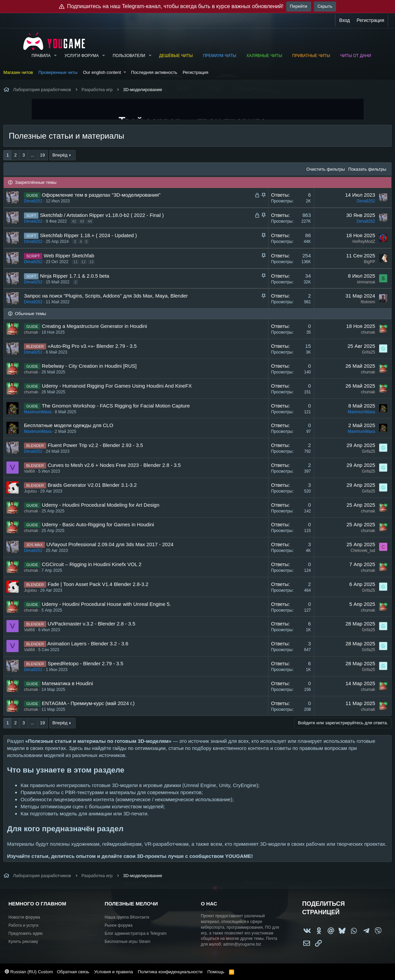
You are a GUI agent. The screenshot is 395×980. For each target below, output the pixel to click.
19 (43, 155)
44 (90, 221)
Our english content (102, 72)
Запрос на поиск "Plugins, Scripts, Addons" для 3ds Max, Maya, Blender (106, 296)
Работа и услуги (23, 925)
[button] (55, 56)
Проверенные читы (58, 72)
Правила (41, 56)
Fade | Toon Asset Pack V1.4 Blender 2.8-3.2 (98, 584)
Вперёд (60, 155)
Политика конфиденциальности (170, 972)
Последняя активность (154, 72)
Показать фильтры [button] (367, 169)
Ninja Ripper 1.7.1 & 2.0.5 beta (75, 276)
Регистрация (195, 72)
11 (76, 262)
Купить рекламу (23, 942)
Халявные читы (264, 56)
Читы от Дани (356, 56)
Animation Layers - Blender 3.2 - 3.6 (88, 643)
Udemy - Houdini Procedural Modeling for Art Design (101, 505)
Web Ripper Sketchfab (69, 256)
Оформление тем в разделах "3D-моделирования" (101, 195)
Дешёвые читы (176, 56)
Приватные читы (311, 56)
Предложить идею (26, 933)
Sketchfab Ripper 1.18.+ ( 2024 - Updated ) (89, 235)
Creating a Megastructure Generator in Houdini (94, 326)
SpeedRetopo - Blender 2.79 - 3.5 (85, 663)
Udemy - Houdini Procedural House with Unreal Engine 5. (106, 604)
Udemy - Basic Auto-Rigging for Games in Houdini (98, 524)
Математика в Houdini (67, 683)
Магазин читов (18, 72)
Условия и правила (114, 972)
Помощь (216, 972)
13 (91, 262)
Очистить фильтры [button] (326, 169)
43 (82, 221)
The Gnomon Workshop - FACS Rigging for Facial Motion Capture (116, 406)
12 (83, 262)
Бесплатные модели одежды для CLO (69, 425)
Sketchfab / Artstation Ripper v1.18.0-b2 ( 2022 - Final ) (102, 215)
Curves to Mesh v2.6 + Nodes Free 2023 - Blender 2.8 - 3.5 (114, 465)
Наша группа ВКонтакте (127, 917)
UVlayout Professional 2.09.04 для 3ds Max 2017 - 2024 (110, 544)
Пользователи (129, 56)
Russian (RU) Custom (29, 972)
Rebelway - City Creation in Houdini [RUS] (89, 366)
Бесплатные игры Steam (128, 942)
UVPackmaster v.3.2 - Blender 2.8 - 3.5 (91, 624)
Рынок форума (118, 925)
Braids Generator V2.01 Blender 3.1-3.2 (92, 485)
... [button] (33, 155)
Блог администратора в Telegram (136, 933)
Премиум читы (219, 56)
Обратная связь (73, 972)
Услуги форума (82, 56)
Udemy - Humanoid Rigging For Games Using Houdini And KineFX (117, 386)
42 (74, 221)
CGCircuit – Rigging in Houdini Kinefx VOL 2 (92, 564)
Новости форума (24, 917)
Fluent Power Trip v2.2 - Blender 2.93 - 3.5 (95, 445)
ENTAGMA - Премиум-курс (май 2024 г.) (88, 703)
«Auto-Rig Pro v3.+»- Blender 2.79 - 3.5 (92, 346)
